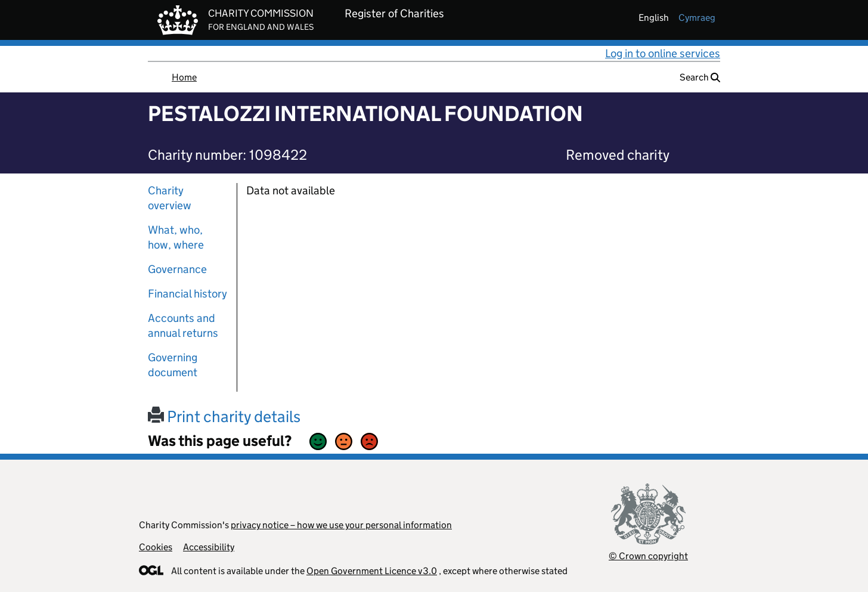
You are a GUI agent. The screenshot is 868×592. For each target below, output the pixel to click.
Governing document (173, 365)
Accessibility (209, 547)
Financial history (187, 294)
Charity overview (170, 198)
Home (184, 77)
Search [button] (700, 77)
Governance (177, 269)
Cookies (156, 547)
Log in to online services (663, 53)
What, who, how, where (176, 237)
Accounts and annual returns (183, 326)
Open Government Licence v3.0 (372, 571)
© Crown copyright (648, 556)
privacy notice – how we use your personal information (341, 525)
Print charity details (224, 416)
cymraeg (697, 18)
